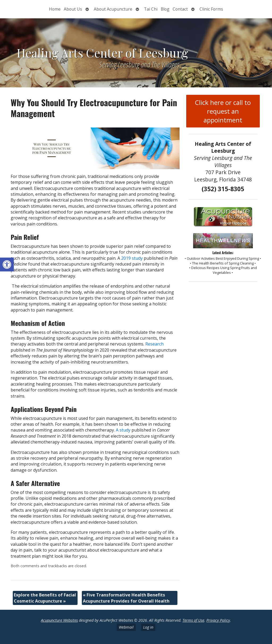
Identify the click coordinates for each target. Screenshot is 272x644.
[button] (7, 265)
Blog (165, 9)
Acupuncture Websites (59, 620)
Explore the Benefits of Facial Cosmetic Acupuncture (45, 598)
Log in (148, 627)
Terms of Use (193, 620)
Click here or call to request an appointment (223, 111)
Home (55, 9)
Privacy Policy (218, 620)
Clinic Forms (211, 9)
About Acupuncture (113, 9)
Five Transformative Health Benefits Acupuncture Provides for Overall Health (126, 598)
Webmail (126, 627)
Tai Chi (151, 9)
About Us (73, 9)
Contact (180, 9)
